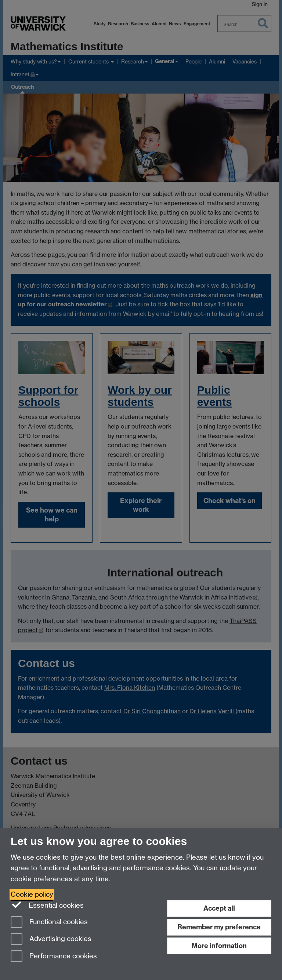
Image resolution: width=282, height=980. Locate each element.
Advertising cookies (51, 939)
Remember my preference (219, 927)
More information (219, 946)
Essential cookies (47, 905)
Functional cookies (49, 923)
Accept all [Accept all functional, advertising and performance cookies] (219, 908)
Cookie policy (32, 894)
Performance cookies (54, 957)
